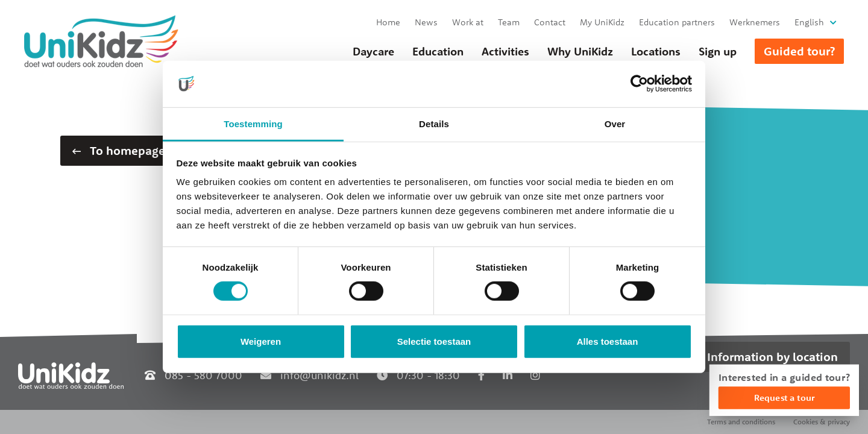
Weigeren (261, 341)
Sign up (718, 51)
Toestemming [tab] (253, 124)
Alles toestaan (608, 341)
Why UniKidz (580, 51)
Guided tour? (799, 51)
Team (509, 22)
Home (388, 22)
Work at (468, 22)
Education (438, 51)
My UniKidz (602, 22)
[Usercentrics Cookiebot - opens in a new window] (639, 84)
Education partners (677, 22)
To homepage (119, 150)
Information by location (772, 357)
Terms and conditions (741, 422)
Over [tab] (615, 124)
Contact (550, 22)
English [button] (809, 22)
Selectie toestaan (434, 341)
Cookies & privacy (822, 422)
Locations (656, 51)
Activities (505, 51)
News (426, 22)
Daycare (373, 51)
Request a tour (784, 398)
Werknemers (755, 22)
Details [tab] (434, 124)
